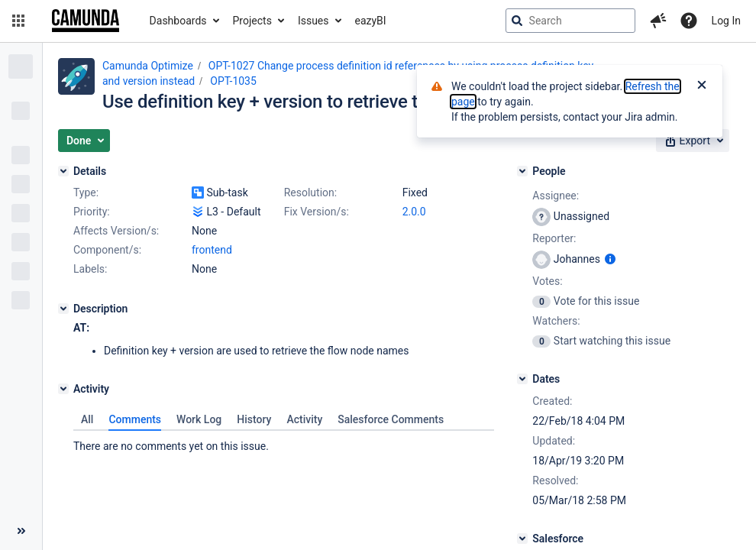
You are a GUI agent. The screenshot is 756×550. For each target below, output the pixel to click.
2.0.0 (414, 212)
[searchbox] (570, 21)
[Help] (689, 21)
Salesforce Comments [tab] (391, 419)
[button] (18, 21)
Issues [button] (313, 21)
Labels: (90, 269)
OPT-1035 (233, 81)
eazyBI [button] (371, 21)
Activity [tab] (304, 419)
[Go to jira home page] (86, 21)
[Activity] (63, 389)
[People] (522, 171)
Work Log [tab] (199, 419)
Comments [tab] (135, 419)
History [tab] (254, 419)
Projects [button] (252, 21)
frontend (212, 250)
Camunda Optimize (148, 66)
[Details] (63, 171)
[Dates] (522, 379)
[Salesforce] (522, 539)
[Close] (702, 86)
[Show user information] (610, 259)
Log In (726, 21)
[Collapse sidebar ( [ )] (21, 531)
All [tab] (87, 419)
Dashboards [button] (178, 21)
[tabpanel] (284, 442)
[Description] (63, 309)
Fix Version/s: (317, 212)
